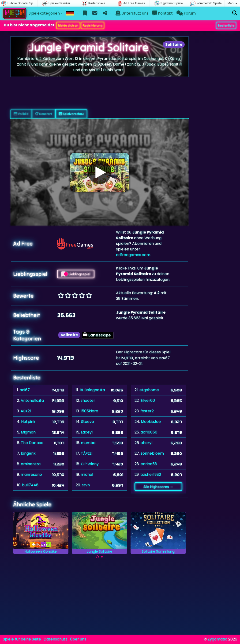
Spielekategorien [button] (44, 13)
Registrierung (93, 25)
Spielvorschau (71, 114)
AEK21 (26, 411)
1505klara (89, 411)
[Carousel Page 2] (102, 557)
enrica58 (149, 464)
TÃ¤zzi (87, 453)
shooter (88, 400)
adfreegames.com (133, 255)
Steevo (88, 422)
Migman (28, 432)
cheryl (146, 443)
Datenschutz (55, 639)
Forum (186, 13)
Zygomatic (217, 639)
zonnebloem (152, 453)
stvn (86, 485)
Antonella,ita (32, 400)
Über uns (78, 639)
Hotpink (28, 422)
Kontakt (162, 13)
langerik (28, 453)
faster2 (147, 411)
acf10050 (149, 432)
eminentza (31, 464)
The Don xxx (32, 443)
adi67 (25, 390)
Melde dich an (68, 25)
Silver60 (148, 400)
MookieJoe (151, 422)
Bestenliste (226, 25)
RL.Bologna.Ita (92, 390)
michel (87, 474)
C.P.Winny (90, 464)
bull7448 (30, 485)
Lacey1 (87, 432)
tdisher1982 (151, 474)
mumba (88, 443)
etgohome (149, 390)
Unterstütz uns (132, 13)
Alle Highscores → (158, 487)
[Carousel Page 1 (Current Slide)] (97, 557)
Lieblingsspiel (76, 274)
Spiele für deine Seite (22, 639)
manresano (31, 474)
